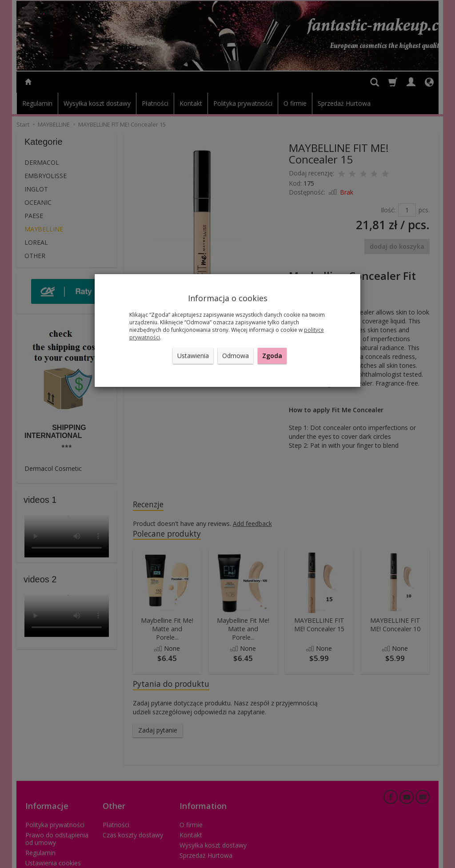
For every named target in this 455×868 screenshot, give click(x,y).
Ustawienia (193, 356)
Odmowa (235, 356)
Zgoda (272, 356)
